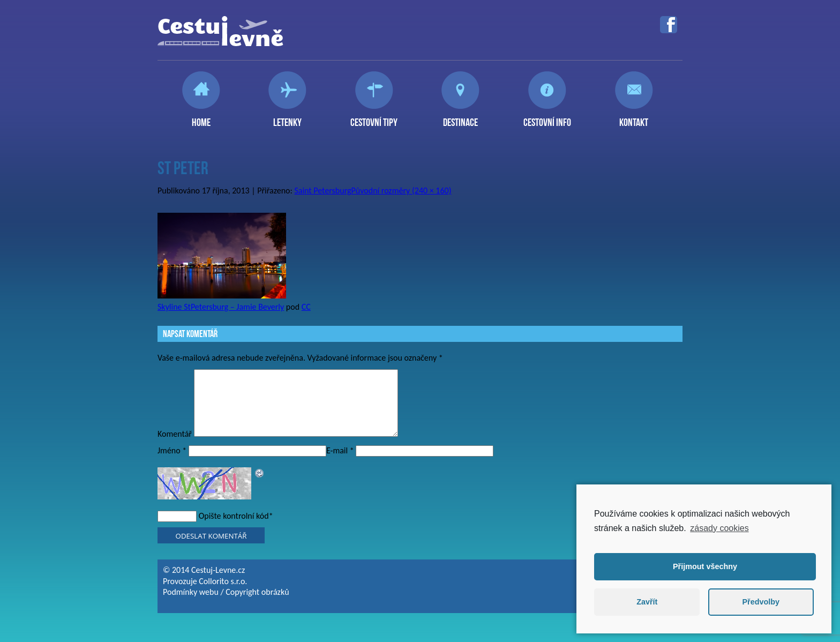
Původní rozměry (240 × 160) (402, 191)
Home (201, 118)
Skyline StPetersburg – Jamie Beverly (221, 307)
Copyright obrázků (257, 605)
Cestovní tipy (374, 118)
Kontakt (634, 118)
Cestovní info (547, 118)
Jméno (172, 463)
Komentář (175, 447)
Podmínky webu (191, 605)
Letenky (287, 118)
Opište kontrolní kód (234, 529)
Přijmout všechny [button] (705, 566)
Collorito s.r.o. (223, 594)
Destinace (460, 118)
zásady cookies (719, 528)
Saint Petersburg (322, 191)
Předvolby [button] (761, 602)
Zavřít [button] (647, 602)
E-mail (340, 463)
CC (306, 307)
